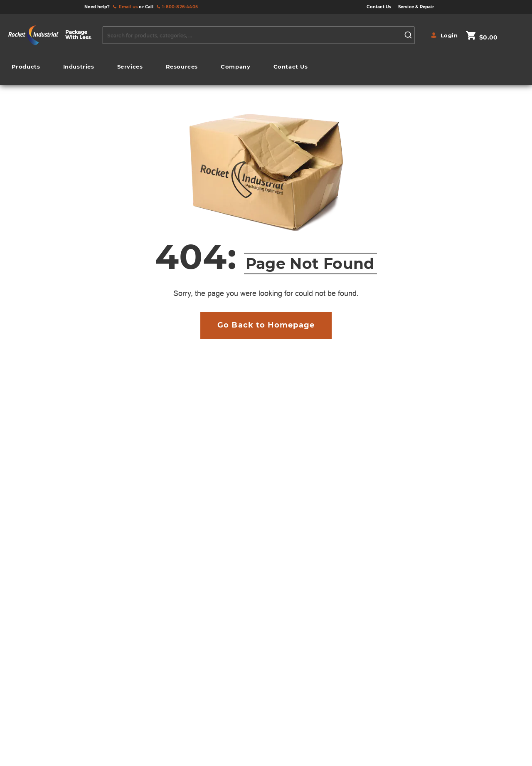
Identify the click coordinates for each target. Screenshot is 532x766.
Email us (128, 7)
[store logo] (53, 35)
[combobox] (259, 35)
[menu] (160, 69)
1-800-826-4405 (180, 7)
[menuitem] (26, 67)
